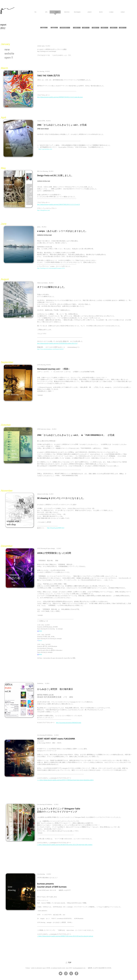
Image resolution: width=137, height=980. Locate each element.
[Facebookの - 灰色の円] (76, 973)
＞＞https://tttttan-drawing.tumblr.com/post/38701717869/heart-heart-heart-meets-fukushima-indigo (65, 780)
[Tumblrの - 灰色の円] (71, 973)
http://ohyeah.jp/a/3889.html (56, 528)
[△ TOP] (68, 962)
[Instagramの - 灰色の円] (66, 973)
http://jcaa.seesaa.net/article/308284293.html (69, 723)
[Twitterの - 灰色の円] (61, 973)
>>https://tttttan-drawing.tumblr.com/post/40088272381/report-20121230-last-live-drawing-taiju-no (65, 936)
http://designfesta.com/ (44, 210)
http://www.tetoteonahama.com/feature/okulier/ (50, 349)
